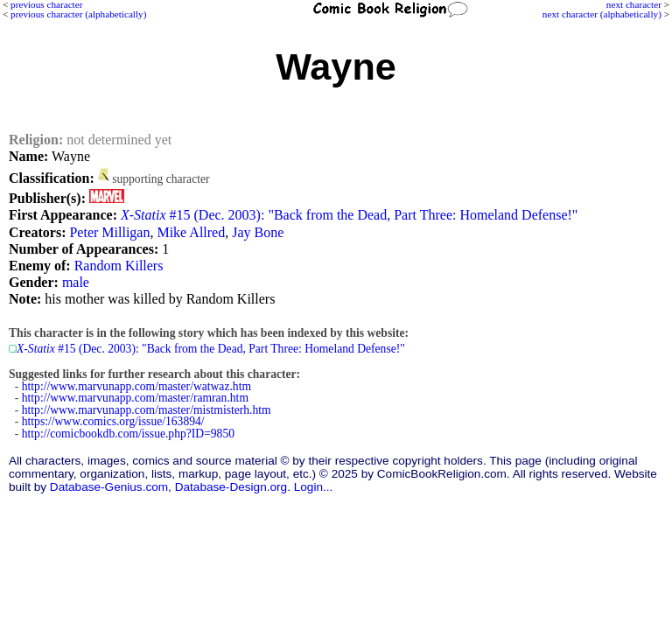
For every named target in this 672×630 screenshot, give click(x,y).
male (76, 282)
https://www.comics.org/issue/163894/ (113, 421)
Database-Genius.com (109, 487)
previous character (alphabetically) (78, 14)
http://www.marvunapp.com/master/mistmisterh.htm (147, 410)
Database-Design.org (231, 487)
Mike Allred (191, 232)
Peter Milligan (109, 232)
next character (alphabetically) (602, 14)
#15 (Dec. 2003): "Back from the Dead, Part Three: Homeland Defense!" (349, 215)
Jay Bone (258, 232)
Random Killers (119, 266)
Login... (314, 487)
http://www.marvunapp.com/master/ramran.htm (135, 398)
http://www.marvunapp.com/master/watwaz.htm (136, 386)
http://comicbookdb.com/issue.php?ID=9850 (128, 434)
